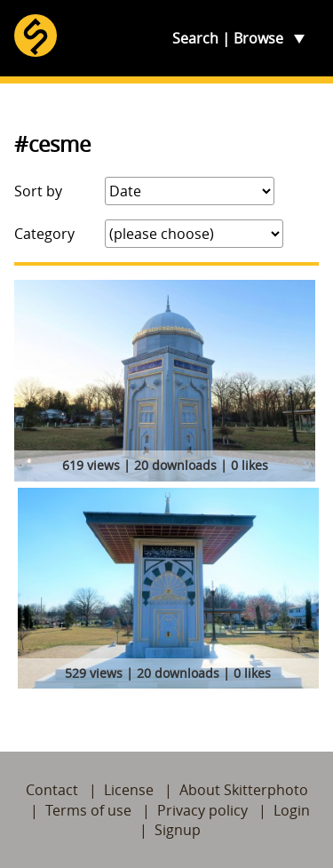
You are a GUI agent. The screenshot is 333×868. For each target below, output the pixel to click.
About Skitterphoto (244, 790)
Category (44, 234)
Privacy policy (202, 810)
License (129, 790)
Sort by (38, 191)
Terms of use (88, 810)
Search (195, 38)
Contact (52, 790)
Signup (178, 830)
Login (292, 810)
